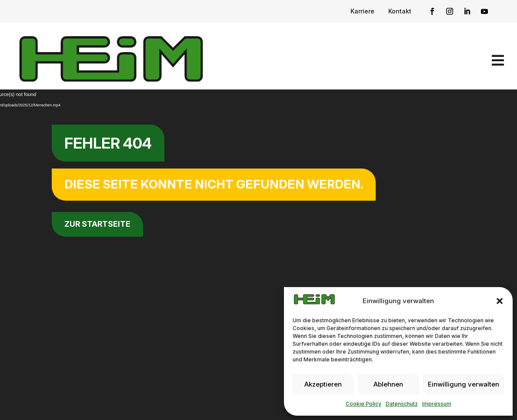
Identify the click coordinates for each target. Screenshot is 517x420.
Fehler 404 (108, 143)
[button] (500, 301)
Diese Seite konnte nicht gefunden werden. (214, 184)
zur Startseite (97, 224)
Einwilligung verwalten (464, 384)
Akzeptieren (323, 384)
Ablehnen (388, 384)
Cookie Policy (364, 404)
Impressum (437, 404)
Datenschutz (402, 404)
